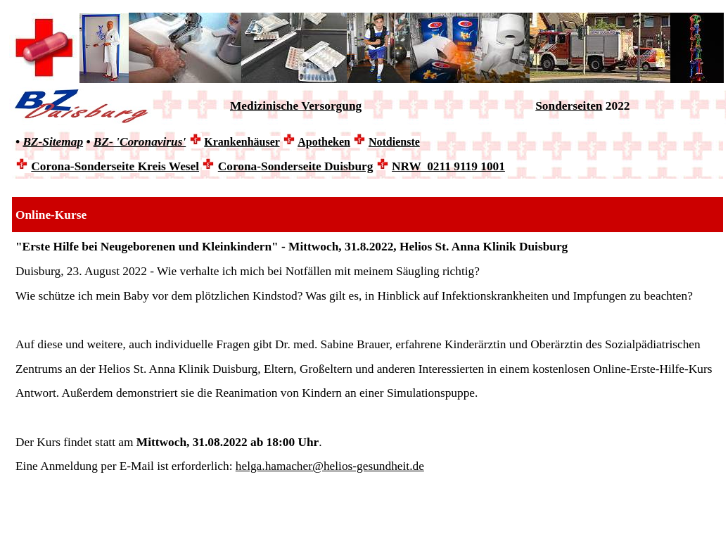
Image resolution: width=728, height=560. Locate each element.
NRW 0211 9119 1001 (448, 166)
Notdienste (394, 142)
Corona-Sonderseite (115, 166)
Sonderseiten (569, 106)
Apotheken (324, 142)
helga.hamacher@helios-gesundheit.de (330, 466)
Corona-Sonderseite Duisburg (296, 166)
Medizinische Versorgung (296, 106)
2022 (617, 106)
